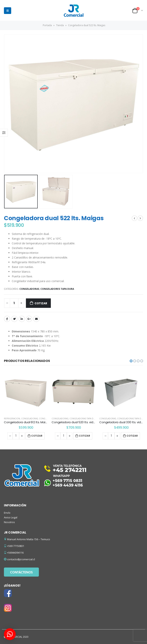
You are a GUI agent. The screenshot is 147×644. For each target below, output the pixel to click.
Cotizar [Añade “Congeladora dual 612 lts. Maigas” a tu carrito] (37, 436)
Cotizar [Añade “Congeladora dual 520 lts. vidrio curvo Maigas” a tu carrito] (84, 436)
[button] (131, 361)
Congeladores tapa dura (57, 289)
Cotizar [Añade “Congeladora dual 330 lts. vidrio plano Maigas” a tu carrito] (132, 436)
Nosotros (9, 522)
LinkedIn (22, 319)
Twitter (14, 319)
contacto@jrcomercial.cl (21, 559)
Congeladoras (29, 289)
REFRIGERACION (12, 419)
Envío (7, 513)
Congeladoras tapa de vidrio (86, 419)
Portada (47, 25)
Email (36, 319)
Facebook (7, 319)
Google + (29, 319)
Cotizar (41, 303)
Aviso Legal (11, 517)
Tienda (60, 25)
